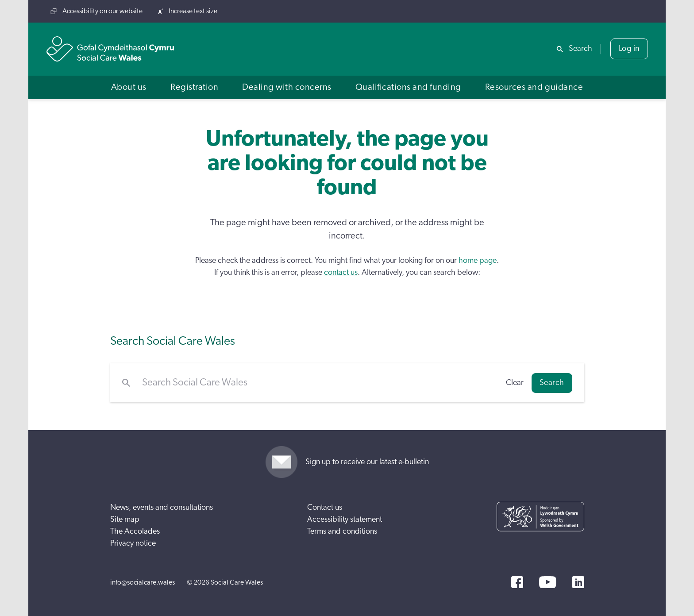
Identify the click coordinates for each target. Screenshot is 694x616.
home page (478, 261)
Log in (629, 49)
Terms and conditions (342, 531)
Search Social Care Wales (173, 341)
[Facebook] (517, 582)
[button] (129, 87)
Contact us (325, 508)
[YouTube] (547, 582)
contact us (341, 273)
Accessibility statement (345, 520)
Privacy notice (133, 543)
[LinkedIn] (578, 582)
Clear (515, 383)
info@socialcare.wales (143, 582)
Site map (125, 520)
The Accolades (135, 531)
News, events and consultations (162, 508)
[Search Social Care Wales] (318, 383)
